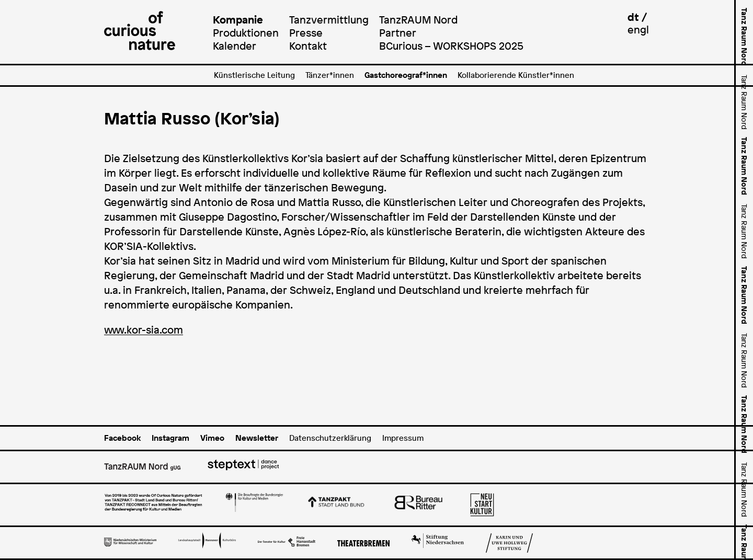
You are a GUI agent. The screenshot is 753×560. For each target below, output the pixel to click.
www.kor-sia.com (144, 330)
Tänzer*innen (330, 75)
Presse (306, 33)
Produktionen (246, 33)
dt (633, 17)
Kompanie (238, 20)
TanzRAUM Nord (418, 20)
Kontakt (308, 46)
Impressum (403, 438)
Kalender (235, 46)
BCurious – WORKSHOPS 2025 (451, 46)
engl (638, 30)
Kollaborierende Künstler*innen (516, 75)
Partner (398, 33)
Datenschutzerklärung (330, 438)
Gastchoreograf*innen (406, 75)
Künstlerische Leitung (254, 75)
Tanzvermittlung (329, 20)
